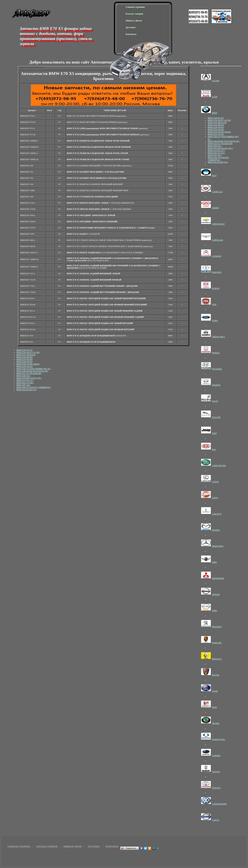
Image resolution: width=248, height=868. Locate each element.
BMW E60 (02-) (24, 376)
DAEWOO (217, 272)
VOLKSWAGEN (219, 804)
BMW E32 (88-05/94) (26, 355)
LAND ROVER (219, 465)
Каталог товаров (134, 14)
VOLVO (216, 820)
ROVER (216, 675)
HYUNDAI (217, 369)
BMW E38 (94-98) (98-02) (28, 364)
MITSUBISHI (218, 578)
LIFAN (215, 498)
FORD (215, 320)
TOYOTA (216, 788)
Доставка (131, 27)
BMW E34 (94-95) (25, 359)
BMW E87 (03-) (24, 385)
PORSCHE (217, 643)
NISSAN (216, 594)
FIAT (214, 304)
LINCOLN (217, 514)
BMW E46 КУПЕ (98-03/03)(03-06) (32, 371)
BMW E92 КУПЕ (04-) (27, 390)
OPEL (215, 610)
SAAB (215, 691)
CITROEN (217, 256)
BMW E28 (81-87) (25, 350)
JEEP (214, 433)
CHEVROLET (218, 224)
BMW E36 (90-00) (25, 362)
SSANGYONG (219, 739)
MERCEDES (218, 546)
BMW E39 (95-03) (25, 366)
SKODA (216, 723)
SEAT (214, 707)
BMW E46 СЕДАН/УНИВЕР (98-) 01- (34, 369)
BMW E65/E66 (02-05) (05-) (29, 378)
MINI (214, 562)
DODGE (216, 288)
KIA (214, 449)
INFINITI (216, 385)
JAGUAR (216, 417)
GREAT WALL (219, 337)
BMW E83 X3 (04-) (25, 383)
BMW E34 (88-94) (25, 357)
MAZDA (216, 530)
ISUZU (215, 401)
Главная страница (135, 7)
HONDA (216, 353)
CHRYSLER (217, 240)
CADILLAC (217, 192)
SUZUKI (216, 772)
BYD (214, 175)
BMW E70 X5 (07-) (25, 380)
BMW (215, 113)
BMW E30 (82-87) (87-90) (28, 352)
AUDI (215, 97)
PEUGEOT (217, 627)
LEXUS (215, 482)
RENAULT (217, 659)
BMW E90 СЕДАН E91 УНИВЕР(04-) (34, 387)
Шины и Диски (134, 21)
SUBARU (216, 755)
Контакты (131, 34)
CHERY (216, 208)
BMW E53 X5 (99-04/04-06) (29, 373)
